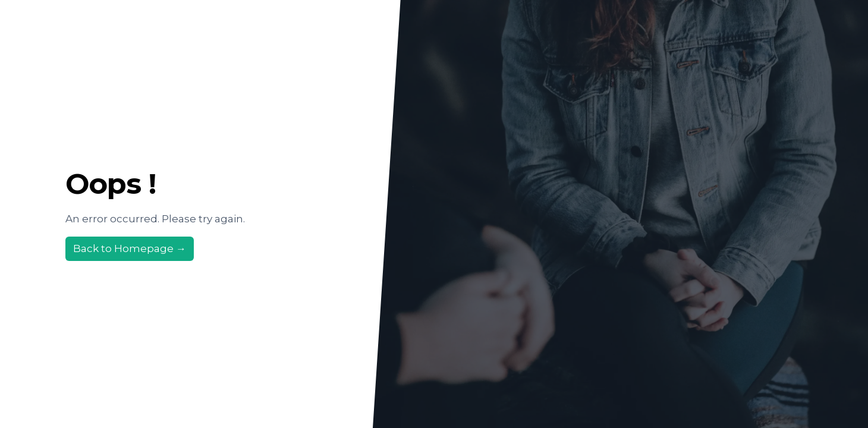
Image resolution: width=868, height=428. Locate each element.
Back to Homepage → (130, 248)
